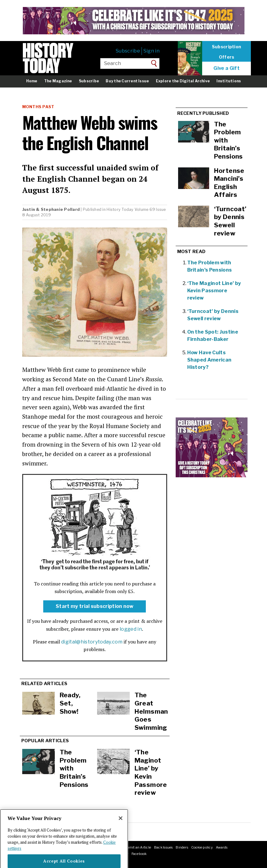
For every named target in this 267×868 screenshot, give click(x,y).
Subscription (227, 47)
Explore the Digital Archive (183, 81)
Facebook (139, 854)
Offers (227, 57)
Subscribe (128, 51)
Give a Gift (227, 68)
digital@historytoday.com (92, 642)
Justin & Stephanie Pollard (51, 209)
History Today (120, 209)
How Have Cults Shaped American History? (209, 360)
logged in (131, 629)
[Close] (121, 829)
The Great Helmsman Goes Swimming (151, 711)
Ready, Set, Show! (70, 703)
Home (32, 81)
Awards (222, 847)
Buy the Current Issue (127, 81)
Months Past (38, 107)
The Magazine (58, 81)
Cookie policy (202, 847)
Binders (182, 847)
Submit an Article (137, 847)
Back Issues (163, 847)
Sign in (151, 51)
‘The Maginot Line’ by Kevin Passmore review (151, 772)
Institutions (229, 81)
